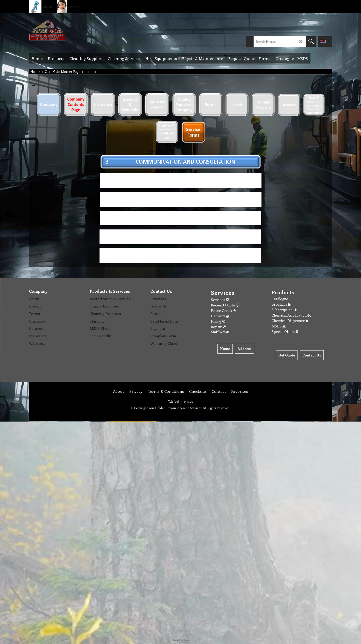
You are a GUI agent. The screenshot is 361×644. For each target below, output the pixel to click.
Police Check (224, 310)
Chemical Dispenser (290, 321)
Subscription (285, 310)
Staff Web (220, 332)
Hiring (218, 321)
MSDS (279, 326)
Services (220, 300)
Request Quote (225, 305)
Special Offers (285, 331)
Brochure (281, 304)
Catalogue (280, 299)
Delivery (220, 316)
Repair (218, 327)
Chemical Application (291, 315)
